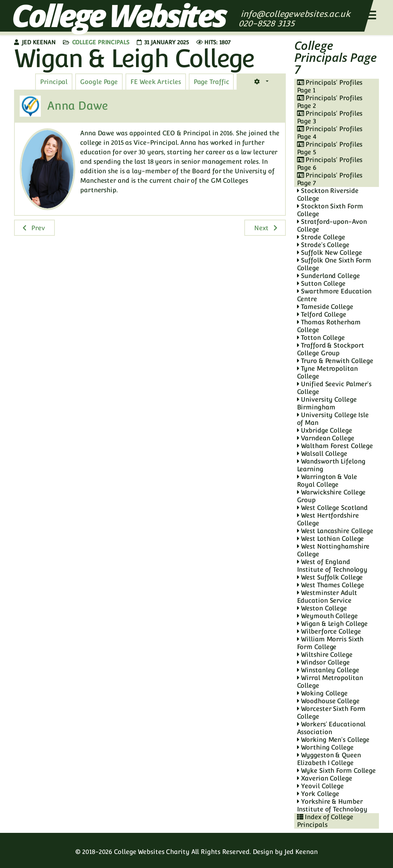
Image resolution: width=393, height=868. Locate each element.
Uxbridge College (325, 430)
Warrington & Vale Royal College (327, 481)
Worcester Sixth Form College (331, 712)
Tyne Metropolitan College (327, 372)
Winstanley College (328, 670)
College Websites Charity (152, 852)
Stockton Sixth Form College (330, 210)
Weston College (322, 608)
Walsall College (322, 454)
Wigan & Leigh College (333, 624)
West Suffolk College (330, 577)
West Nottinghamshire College (333, 550)
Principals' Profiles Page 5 (330, 148)
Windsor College (323, 662)
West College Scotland (333, 508)
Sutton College (321, 283)
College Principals (101, 42)
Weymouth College (327, 616)
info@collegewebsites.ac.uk (295, 14)
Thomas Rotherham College (329, 326)
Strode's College (323, 245)
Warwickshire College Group (331, 496)
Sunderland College (328, 276)
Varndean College (326, 438)
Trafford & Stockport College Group (331, 349)
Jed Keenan (301, 852)
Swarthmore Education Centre (334, 295)
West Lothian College (331, 539)
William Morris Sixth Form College (330, 643)
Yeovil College (320, 786)
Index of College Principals (325, 821)
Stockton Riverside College (328, 195)
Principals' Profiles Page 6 (330, 164)
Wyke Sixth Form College (337, 770)
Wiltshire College (325, 655)
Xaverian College (325, 778)
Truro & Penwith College (335, 361)
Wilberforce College (329, 631)
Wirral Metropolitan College (330, 682)
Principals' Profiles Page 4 (330, 133)
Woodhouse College (328, 701)
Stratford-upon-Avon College (332, 225)
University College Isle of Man (333, 419)
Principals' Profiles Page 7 (330, 179)
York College (318, 794)
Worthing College (325, 747)
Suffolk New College (330, 252)
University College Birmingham (327, 403)
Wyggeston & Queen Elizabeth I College (329, 759)
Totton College (321, 338)
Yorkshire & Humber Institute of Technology (332, 805)
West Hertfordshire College (328, 519)
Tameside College (325, 307)
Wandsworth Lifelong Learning (331, 465)
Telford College (322, 314)
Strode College (321, 237)
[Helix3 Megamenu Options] (371, 15)
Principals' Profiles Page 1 (330, 86)
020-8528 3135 (268, 23)
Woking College (322, 693)
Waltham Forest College (335, 446)
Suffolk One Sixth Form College (334, 264)
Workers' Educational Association (331, 728)
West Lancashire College (335, 531)
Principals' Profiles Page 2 (330, 102)
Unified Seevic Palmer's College (334, 388)
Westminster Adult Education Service (327, 597)
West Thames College (331, 585)
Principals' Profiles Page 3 (330, 117)
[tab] (211, 82)
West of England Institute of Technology (332, 566)
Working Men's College (333, 740)
